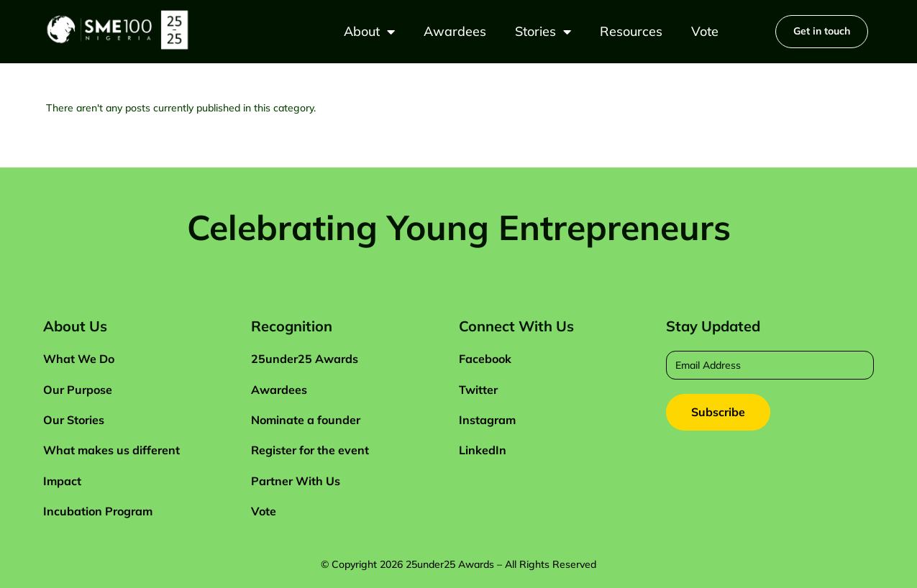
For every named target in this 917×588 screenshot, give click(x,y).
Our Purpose (78, 390)
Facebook (485, 359)
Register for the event (310, 450)
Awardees (455, 31)
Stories (543, 32)
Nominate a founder (306, 420)
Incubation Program (98, 511)
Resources (631, 31)
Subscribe (718, 412)
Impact (62, 481)
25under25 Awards (305, 359)
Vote (705, 31)
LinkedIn (483, 450)
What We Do (79, 359)
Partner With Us (296, 481)
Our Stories (74, 420)
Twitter (478, 390)
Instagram (487, 420)
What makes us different (111, 450)
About (369, 32)
